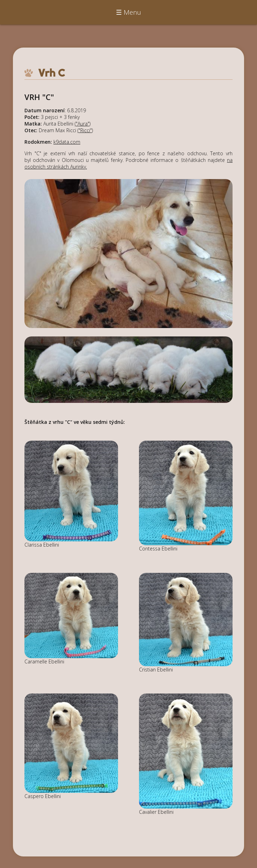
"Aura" (83, 124)
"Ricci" (85, 130)
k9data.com (67, 142)
